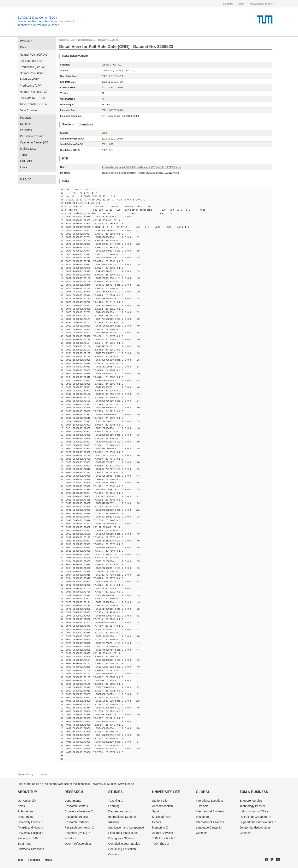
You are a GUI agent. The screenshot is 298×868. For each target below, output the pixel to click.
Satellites (26, 130)
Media (48, 860)
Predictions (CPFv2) (33, 67)
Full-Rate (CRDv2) (32, 61)
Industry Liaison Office (254, 811)
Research (74, 792)
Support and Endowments (256, 822)
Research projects (76, 817)
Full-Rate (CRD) (30, 79)
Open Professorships (78, 844)
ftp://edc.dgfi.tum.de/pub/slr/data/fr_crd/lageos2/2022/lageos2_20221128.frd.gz (141, 167)
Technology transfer (252, 806)
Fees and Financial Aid (123, 833)
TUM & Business (254, 792)
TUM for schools (163, 838)
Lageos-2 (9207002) (112, 65)
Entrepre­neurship (251, 801)
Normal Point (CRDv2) (34, 55)
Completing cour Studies (124, 844)
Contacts (114, 854)
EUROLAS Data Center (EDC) (37, 18)
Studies (115, 792)
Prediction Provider (32, 136)
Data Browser (28, 110)
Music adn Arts (162, 817)
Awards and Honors (30, 827)
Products (26, 118)
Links (23, 167)
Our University (27, 801)
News (21, 806)
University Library (29, 822)
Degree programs (120, 811)
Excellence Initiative (77, 811)
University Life (166, 792)
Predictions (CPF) (31, 86)
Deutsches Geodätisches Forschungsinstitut (46, 21)
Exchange (202, 817)
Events (157, 822)
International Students (122, 817)
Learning (114, 806)
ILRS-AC (26, 179)
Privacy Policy (25, 775)
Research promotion (78, 827)
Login (241, 4)
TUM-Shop (159, 844)
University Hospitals (30, 833)
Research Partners (77, 822)
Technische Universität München (38, 25)
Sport (156, 811)
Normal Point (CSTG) (33, 92)
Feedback (34, 860)
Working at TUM (28, 838)
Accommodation (162, 806)
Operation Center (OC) (35, 142)
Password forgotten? (261, 4)
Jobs (20, 860)
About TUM (28, 792)
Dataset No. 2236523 (108, 40)
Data (23, 47)
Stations (25, 124)
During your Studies (121, 838)
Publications (25, 811)
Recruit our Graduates (254, 817)
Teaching (114, 801)
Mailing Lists (28, 149)
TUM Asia (202, 806)
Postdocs (71, 838)
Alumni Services (162, 833)
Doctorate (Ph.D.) (76, 833)
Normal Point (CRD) (32, 73)
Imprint (44, 775)
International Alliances (210, 822)
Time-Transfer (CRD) (33, 104)
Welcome (26, 41)
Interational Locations (210, 801)
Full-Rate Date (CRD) (86, 40)
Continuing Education (122, 849)
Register (228, 4)
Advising (114, 822)
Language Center (207, 827)
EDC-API (26, 161)
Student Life (160, 801)
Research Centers (76, 806)
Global (203, 792)
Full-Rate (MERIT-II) (33, 98)
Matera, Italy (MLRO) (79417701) (118, 70)
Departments (26, 817)
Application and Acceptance (126, 827)
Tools (23, 155)
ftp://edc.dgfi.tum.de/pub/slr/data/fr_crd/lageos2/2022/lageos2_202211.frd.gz (140, 173)
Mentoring (159, 827)
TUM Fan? (24, 844)
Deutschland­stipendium (255, 827)
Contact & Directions (31, 849)
